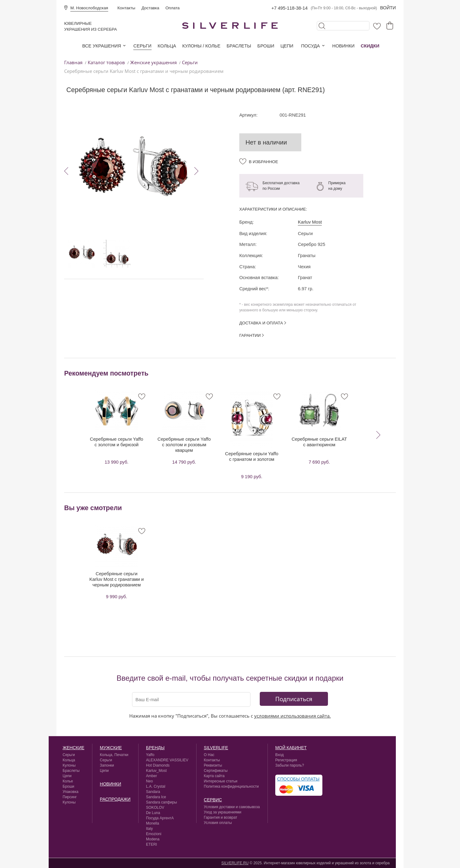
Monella (153, 823)
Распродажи (115, 799)
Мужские (111, 748)
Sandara (153, 792)
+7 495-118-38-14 (289, 8)
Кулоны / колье (201, 46)
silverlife (216, 748)
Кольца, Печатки (114, 755)
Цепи (287, 46)
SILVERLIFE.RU (235, 863)
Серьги (142, 46)
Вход (279, 755)
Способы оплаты (298, 779)
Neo (149, 781)
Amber (151, 776)
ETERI (151, 844)
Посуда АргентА (160, 818)
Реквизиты (213, 765)
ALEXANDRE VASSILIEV (167, 760)
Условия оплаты (218, 823)
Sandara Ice (156, 797)
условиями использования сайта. (292, 716)
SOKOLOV (155, 808)
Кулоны (69, 765)
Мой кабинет (291, 748)
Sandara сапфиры (161, 802)
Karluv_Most (156, 771)
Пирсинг (70, 797)
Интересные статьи (221, 781)
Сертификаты (216, 771)
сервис (213, 800)
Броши (266, 46)
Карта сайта (214, 776)
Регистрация (286, 760)
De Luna (153, 813)
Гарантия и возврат (221, 817)
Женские (73, 748)
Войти (388, 8)
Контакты (126, 8)
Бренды (155, 748)
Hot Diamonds (158, 765)
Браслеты (239, 46)
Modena (153, 839)
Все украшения (102, 46)
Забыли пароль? (290, 765)
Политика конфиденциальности (231, 786)
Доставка (150, 8)
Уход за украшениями (223, 812)
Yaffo (150, 755)
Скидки (370, 46)
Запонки (107, 765)
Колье (68, 781)
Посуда (310, 46)
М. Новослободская (89, 8)
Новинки (343, 46)
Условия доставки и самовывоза (232, 807)
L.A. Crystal (156, 786)
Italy (149, 829)
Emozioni (154, 834)
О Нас (209, 755)
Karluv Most (310, 222)
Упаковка (71, 792)
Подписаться (294, 699)
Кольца (167, 46)
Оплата (173, 8)
